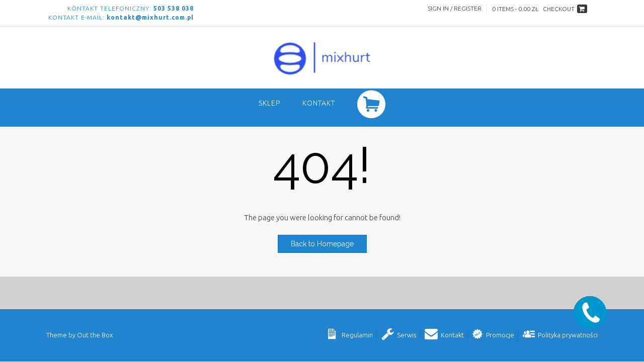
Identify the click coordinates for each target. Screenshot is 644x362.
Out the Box (95, 335)
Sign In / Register (455, 8)
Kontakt (319, 103)
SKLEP (269, 103)
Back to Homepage (322, 244)
